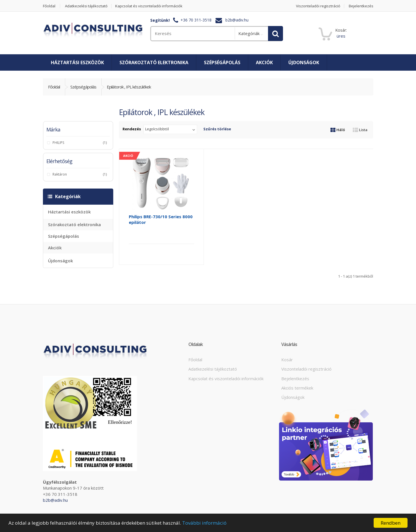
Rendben (391, 523)
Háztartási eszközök (77, 62)
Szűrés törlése (217, 129)
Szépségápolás (222, 62)
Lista (360, 130)
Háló (338, 130)
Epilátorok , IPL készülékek (129, 87)
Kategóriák (249, 33)
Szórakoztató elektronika (154, 62)
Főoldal (49, 6)
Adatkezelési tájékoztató (86, 6)
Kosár (287, 360)
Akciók (264, 62)
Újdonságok (304, 62)
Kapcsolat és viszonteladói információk (149, 6)
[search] (192, 33)
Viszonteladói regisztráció (318, 6)
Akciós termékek (297, 388)
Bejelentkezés (361, 6)
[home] (93, 31)
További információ (204, 523)
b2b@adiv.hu (237, 20)
